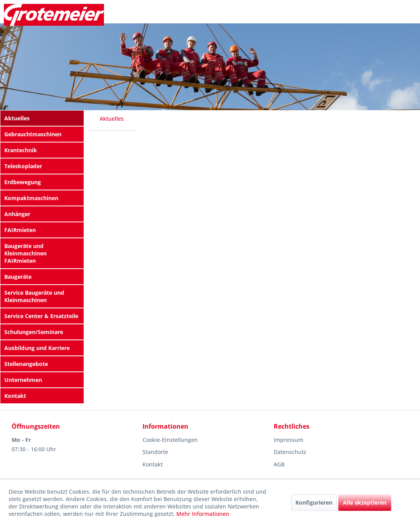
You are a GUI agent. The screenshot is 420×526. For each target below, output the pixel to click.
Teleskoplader (23, 166)
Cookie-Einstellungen (170, 440)
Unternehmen (23, 380)
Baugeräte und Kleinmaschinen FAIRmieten (25, 253)
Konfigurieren (314, 502)
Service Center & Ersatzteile (41, 316)
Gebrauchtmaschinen (33, 134)
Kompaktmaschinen (31, 198)
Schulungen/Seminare (34, 332)
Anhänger (17, 214)
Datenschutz (290, 452)
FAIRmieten (20, 230)
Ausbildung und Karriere (37, 348)
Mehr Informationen (203, 514)
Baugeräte (18, 277)
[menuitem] (42, 118)
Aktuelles (17, 118)
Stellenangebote (26, 364)
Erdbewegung (23, 182)
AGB (279, 464)
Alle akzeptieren (365, 502)
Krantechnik (21, 150)
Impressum (288, 440)
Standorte (155, 452)
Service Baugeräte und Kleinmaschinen (34, 296)
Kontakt (15, 396)
